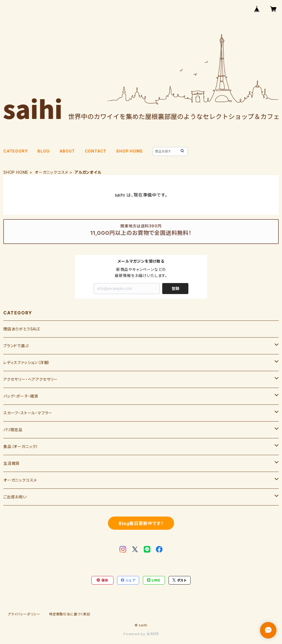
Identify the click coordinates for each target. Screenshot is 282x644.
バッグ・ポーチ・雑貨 (21, 396)
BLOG (43, 151)
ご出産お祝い (15, 497)
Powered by (141, 634)
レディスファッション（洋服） (27, 362)
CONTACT (96, 151)
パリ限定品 (13, 430)
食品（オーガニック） (21, 446)
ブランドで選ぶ (16, 346)
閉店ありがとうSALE (22, 329)
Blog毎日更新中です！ (141, 523)
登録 (175, 288)
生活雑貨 (11, 463)
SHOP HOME (129, 151)
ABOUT (67, 151)
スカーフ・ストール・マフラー (28, 413)
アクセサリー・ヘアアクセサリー (31, 379)
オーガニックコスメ (51, 172)
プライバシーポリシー (24, 614)
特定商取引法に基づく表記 (70, 614)
